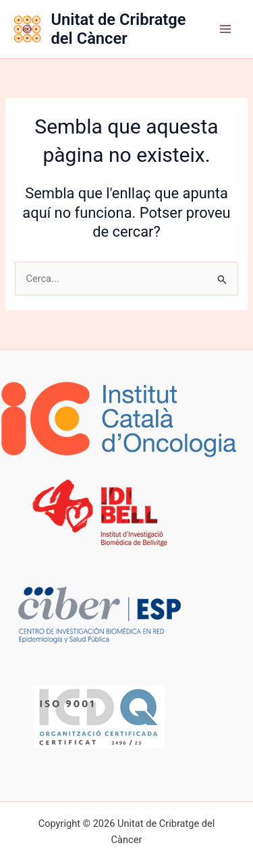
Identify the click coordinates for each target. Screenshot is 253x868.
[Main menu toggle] (225, 29)
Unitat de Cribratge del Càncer (118, 29)
